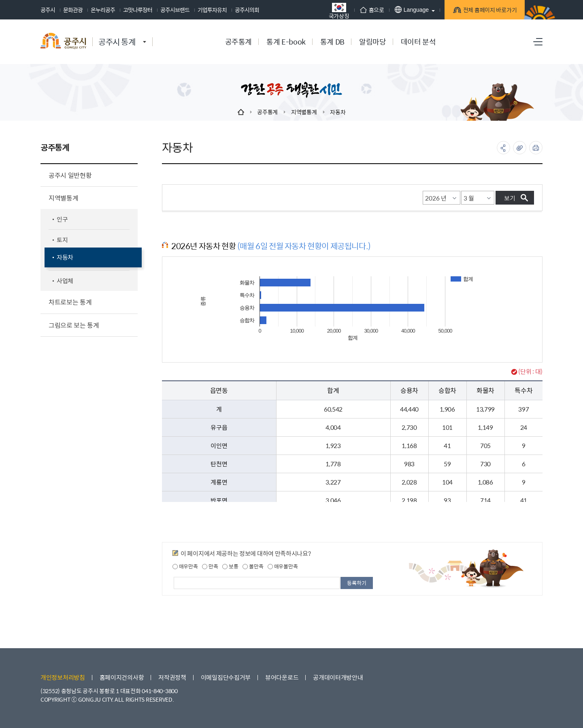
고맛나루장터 (138, 10)
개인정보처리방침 (63, 677)
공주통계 (267, 112)
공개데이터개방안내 (338, 677)
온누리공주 (103, 10)
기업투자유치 (212, 10)
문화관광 (73, 10)
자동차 (338, 112)
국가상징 (335, 11)
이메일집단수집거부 (226, 677)
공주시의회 (247, 10)
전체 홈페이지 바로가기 (486, 11)
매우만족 (185, 566)
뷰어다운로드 (282, 677)
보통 (230, 566)
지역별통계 (304, 112)
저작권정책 (172, 677)
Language (408, 10)
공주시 (48, 10)
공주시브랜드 (175, 10)
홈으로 (368, 10)
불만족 (253, 566)
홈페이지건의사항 (122, 677)
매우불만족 (283, 566)
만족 (210, 566)
